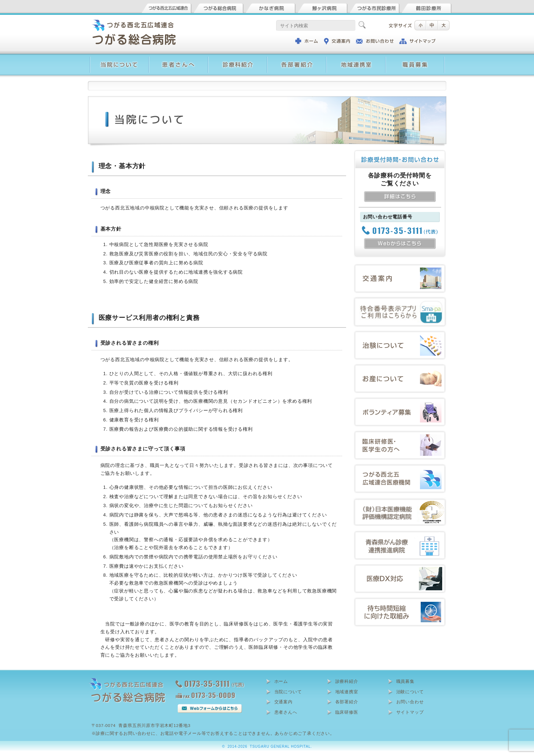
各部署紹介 (347, 702)
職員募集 (405, 681)
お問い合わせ (410, 702)
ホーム (281, 681)
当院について (288, 692)
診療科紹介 (347, 681)
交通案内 (283, 702)
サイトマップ (410, 712)
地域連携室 (347, 692)
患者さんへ (286, 712)
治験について (410, 692)
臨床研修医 (347, 712)
